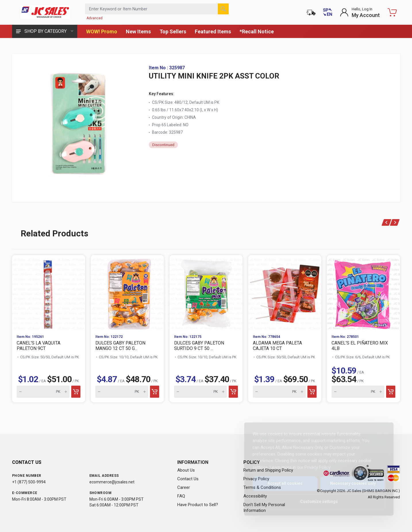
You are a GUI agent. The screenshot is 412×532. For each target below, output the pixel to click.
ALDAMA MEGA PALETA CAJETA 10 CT (277, 346)
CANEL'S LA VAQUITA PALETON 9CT (38, 346)
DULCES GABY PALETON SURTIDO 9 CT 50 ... (199, 346)
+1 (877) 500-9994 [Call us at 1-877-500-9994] (29, 482)
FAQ (181, 496)
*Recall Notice (257, 31)
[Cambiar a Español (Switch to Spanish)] (328, 12)
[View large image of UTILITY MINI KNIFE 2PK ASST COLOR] (81, 123)
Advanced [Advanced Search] (95, 18)
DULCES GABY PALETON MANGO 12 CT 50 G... (120, 346)
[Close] (378, 433)
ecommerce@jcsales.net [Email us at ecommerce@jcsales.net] (112, 482)
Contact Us (188, 479)
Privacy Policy (313, 467)
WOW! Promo (102, 31)
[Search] (223, 9)
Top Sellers (173, 31)
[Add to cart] (76, 392)
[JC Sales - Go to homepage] (45, 12)
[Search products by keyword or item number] (157, 9)
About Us (186, 470)
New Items (138, 31)
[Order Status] (311, 12)
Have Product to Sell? (198, 505)
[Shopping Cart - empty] (392, 12)
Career (184, 487)
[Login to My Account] (360, 12)
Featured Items (213, 31)
